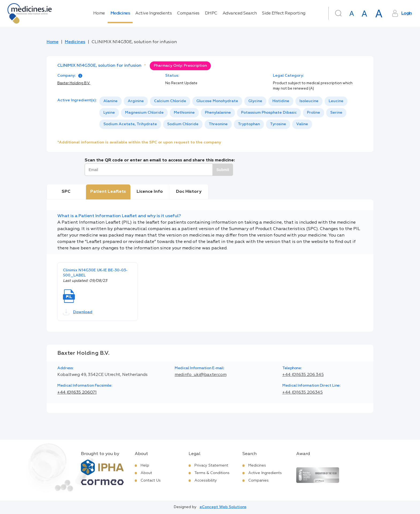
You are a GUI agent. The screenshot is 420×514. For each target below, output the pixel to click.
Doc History (189, 192)
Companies (188, 13)
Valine (302, 124)
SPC (66, 192)
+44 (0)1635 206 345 (303, 375)
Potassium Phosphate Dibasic (269, 113)
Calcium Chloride (170, 101)
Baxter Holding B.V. (74, 83)
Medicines (120, 13)
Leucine (336, 101)
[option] (110, 101)
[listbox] (231, 113)
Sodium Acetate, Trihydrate (130, 124)
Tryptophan (249, 124)
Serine (336, 113)
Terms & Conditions (212, 473)
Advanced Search (240, 13)
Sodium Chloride (183, 124)
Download (78, 312)
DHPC (211, 13)
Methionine (184, 113)
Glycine (255, 101)
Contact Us (151, 480)
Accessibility (206, 480)
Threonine (218, 124)
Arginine (136, 101)
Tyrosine (278, 124)
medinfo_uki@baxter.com (200, 375)
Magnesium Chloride (144, 113)
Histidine (281, 101)
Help (145, 465)
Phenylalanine (218, 113)
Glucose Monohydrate (217, 101)
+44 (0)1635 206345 (303, 393)
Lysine (109, 113)
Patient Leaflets (108, 192)
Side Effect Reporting (284, 13)
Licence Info (150, 192)
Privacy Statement (211, 465)
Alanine (110, 101)
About (146, 473)
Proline (314, 113)
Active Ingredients (153, 13)
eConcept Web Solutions (223, 507)
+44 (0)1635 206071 (77, 393)
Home (99, 13)
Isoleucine (309, 101)
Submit (223, 170)
